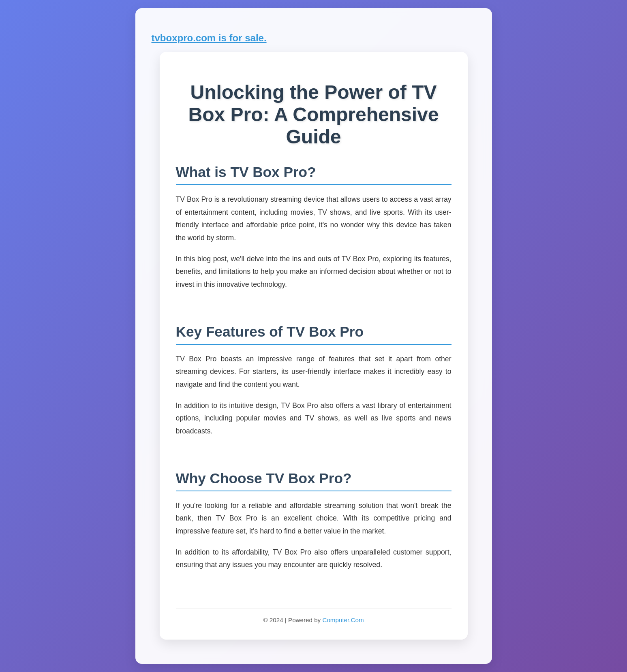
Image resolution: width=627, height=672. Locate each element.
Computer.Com (343, 620)
